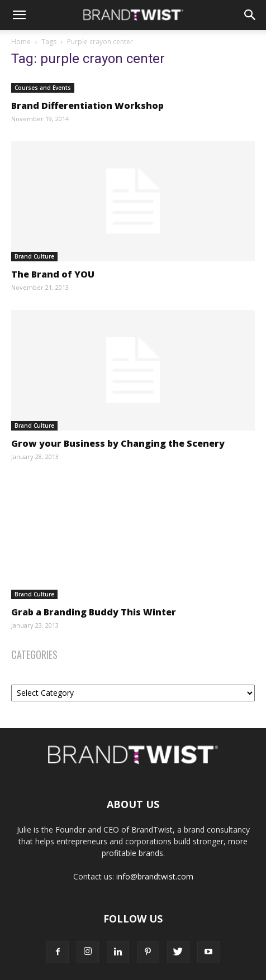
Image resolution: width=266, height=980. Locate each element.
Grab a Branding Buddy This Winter (94, 612)
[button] (19, 15)
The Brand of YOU (53, 274)
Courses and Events (43, 88)
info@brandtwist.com (155, 876)
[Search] (250, 15)
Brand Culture (34, 256)
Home (21, 42)
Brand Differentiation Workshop (87, 106)
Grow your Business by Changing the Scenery (118, 443)
